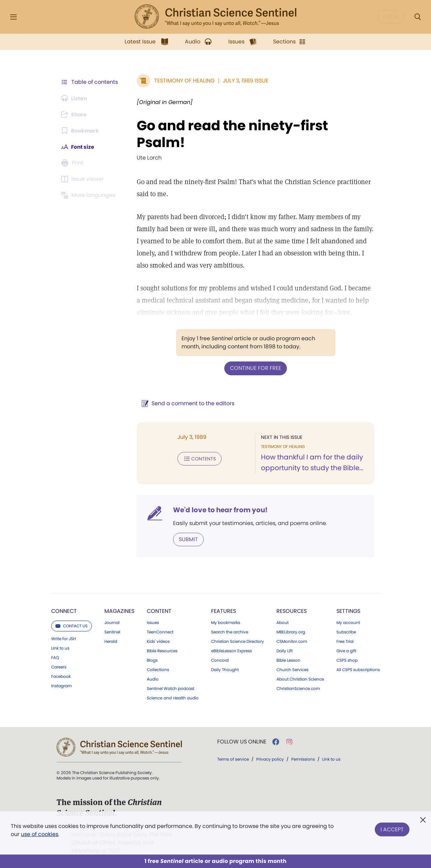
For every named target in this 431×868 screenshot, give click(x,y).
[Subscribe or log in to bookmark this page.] (81, 131)
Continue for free (255, 368)
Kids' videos (158, 641)
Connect (64, 611)
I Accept (392, 829)
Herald (111, 641)
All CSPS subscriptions (358, 669)
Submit (187, 539)
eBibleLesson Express (231, 651)
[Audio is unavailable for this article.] (75, 98)
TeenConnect (160, 632)
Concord (220, 660)
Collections (158, 669)
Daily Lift (285, 651)
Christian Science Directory (238, 641)
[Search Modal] (418, 17)
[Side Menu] (13, 17)
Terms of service (233, 759)
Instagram (61, 686)
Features (224, 611)
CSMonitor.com (292, 641)
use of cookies (40, 834)
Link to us (60, 648)
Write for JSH (63, 638)
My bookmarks (226, 622)
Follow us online (242, 741)
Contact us (72, 626)
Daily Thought (225, 669)
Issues (153, 622)
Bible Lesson (288, 660)
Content (159, 611)
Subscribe (346, 632)
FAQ (55, 657)
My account (348, 622)
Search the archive (230, 632)
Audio (153, 679)
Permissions (303, 759)
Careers (59, 667)
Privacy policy (270, 759)
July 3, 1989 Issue (244, 81)
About (283, 622)
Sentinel (112, 632)
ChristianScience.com (298, 688)
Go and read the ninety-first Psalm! (231, 134)
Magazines (119, 611)
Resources (292, 611)
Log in (391, 17)
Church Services (292, 669)
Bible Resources (162, 651)
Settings (348, 611)
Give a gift (346, 651)
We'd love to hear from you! (219, 510)
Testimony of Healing (183, 81)
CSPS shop (347, 660)
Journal (112, 622)
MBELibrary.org (291, 632)
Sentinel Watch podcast (171, 688)
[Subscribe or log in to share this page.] (75, 114)
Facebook (61, 676)
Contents (198, 458)
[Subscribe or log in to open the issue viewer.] (84, 179)
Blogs (152, 660)
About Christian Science (300, 679)
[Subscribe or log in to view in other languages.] (89, 195)
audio (173, 698)
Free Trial (345, 641)
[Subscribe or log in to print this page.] (73, 163)
